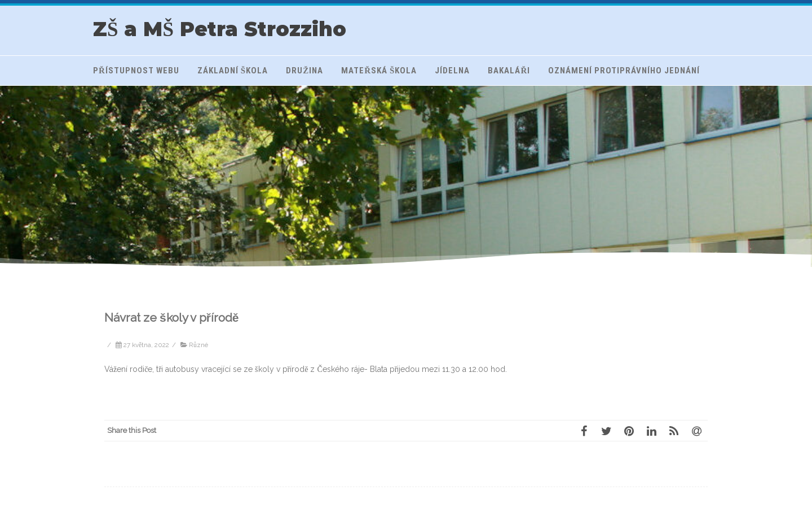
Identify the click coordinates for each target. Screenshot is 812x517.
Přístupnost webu (136, 71)
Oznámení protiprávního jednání (624, 71)
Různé (198, 345)
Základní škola (233, 71)
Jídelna (452, 71)
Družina (304, 71)
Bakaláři (509, 71)
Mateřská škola (379, 71)
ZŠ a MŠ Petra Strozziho (220, 29)
